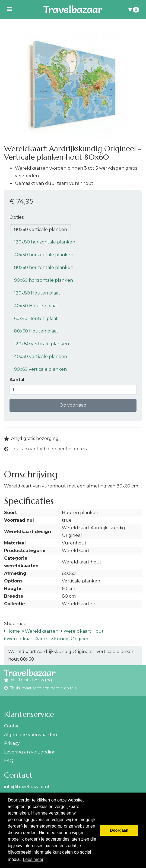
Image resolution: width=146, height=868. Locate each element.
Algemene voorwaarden (31, 735)
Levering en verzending (30, 752)
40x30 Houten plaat (36, 306)
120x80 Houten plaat (37, 293)
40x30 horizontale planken (44, 255)
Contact (13, 726)
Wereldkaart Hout (82, 631)
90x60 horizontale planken (44, 280)
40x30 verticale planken (41, 357)
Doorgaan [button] (119, 830)
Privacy (12, 743)
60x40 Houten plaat (36, 319)
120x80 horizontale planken (45, 242)
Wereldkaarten (40, 631)
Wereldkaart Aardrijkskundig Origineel (47, 639)
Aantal (17, 380)
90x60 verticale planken (40, 369)
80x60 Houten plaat (36, 331)
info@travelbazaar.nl (27, 787)
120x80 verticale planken (42, 344)
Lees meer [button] (33, 859)
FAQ (9, 761)
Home (12, 631)
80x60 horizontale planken (44, 267)
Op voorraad (73, 405)
